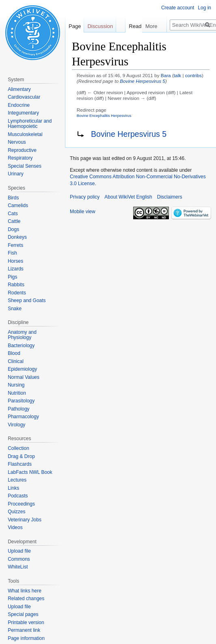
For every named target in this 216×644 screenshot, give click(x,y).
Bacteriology (21, 346)
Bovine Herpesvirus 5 (143, 81)
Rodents (17, 293)
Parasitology (21, 401)
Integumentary (23, 113)
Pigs (12, 277)
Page (75, 26)
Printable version (26, 622)
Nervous (17, 142)
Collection (18, 448)
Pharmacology (23, 417)
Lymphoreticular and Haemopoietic (30, 124)
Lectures (17, 480)
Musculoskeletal (25, 134)
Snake (15, 309)
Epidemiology (22, 369)
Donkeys (17, 237)
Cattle (14, 221)
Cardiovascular (24, 97)
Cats (13, 214)
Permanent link (24, 630)
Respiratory (20, 158)
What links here (25, 591)
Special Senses (25, 166)
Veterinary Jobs (25, 520)
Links (13, 488)
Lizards (16, 269)
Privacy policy (85, 197)
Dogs (13, 229)
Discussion (100, 26)
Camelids (18, 205)
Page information (26, 638)
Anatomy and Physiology (22, 335)
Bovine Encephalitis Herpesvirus (104, 116)
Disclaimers (170, 197)
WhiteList (18, 567)
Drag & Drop (21, 456)
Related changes (26, 599)
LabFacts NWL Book (30, 472)
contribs (193, 75)
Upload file (19, 551)
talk (177, 75)
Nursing (16, 385)
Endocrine (19, 105)
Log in (204, 8)
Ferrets (15, 245)
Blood (14, 353)
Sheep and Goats (27, 300)
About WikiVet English (128, 197)
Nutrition (17, 393)
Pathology (18, 409)
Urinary (16, 174)
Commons (19, 559)
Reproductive (22, 150)
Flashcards (20, 464)
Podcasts (18, 496)
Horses (15, 261)
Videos (15, 527)
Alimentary (19, 89)
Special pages (23, 614)
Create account (178, 8)
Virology (16, 425)
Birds (13, 198)
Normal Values (24, 377)
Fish (12, 253)
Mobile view (83, 212)
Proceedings (21, 504)
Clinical (16, 361)
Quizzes (16, 512)
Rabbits (16, 285)
